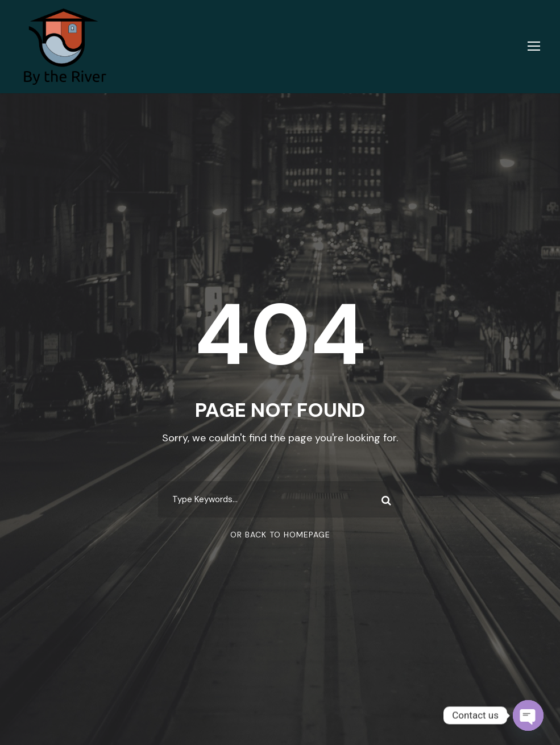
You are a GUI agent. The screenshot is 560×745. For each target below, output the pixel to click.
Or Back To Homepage (280, 535)
